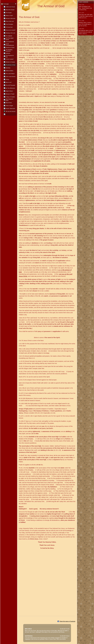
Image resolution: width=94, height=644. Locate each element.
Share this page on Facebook (67, 621)
